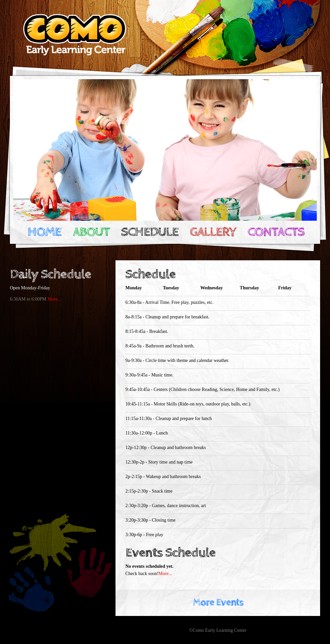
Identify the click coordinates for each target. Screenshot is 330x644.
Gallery (213, 232)
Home (44, 232)
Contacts (276, 232)
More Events (218, 603)
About (91, 232)
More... (54, 299)
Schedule (150, 232)
